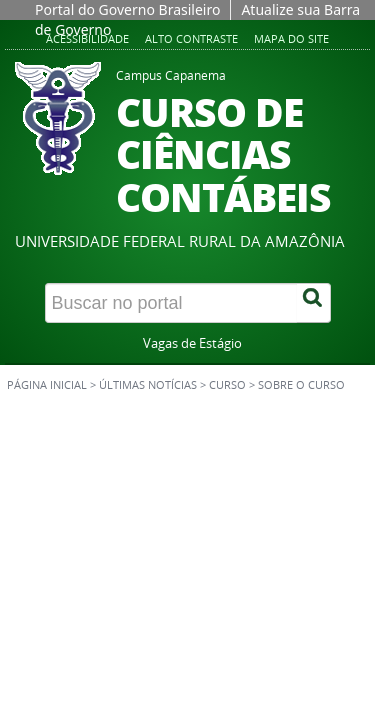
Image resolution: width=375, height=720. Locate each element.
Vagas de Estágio (192, 343)
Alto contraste (191, 38)
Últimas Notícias (148, 385)
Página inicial (47, 385)
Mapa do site (291, 38)
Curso (227, 385)
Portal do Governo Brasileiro (127, 9)
